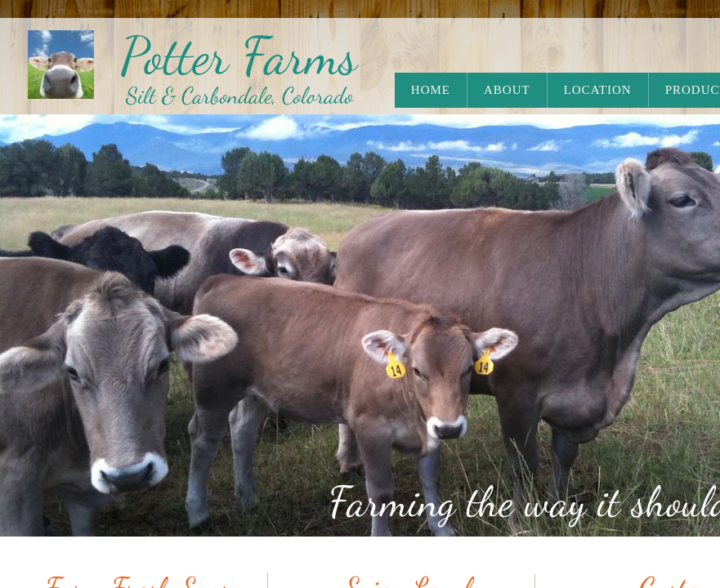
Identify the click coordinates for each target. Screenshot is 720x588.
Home (431, 90)
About (507, 90)
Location (598, 90)
